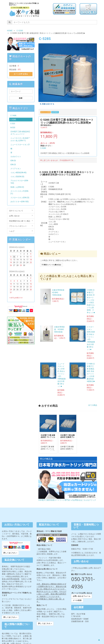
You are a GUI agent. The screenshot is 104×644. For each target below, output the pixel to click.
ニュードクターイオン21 (20, 145)
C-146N (13, 116)
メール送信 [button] (77, 600)
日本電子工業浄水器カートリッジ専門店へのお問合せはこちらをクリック (67, 500)
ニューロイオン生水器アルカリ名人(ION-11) (20, 139)
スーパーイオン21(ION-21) (20, 192)
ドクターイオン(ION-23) (20, 198)
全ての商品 (93, 405)
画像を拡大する (47, 104)
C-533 (13, 124)
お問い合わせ (21, 216)
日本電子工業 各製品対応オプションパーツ (20, 133)
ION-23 (13, 165)
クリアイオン (16, 169)
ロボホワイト (16, 157)
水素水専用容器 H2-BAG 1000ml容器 (59, 292)
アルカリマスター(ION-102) (19, 182)
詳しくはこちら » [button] (10, 553)
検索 (21, 98)
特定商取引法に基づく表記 (21, 221)
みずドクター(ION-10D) (20, 202)
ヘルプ (21, 231)
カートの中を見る (21, 74)
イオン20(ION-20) (17, 177)
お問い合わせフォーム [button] (82, 596)
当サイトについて (21, 211)
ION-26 (13, 161)
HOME (10, 31)
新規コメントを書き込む (52, 265)
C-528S (43, 148)
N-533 (13, 128)
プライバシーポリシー (21, 226)
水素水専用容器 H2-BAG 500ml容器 (60, 329)
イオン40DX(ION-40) (18, 173)
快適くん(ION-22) (17, 187)
